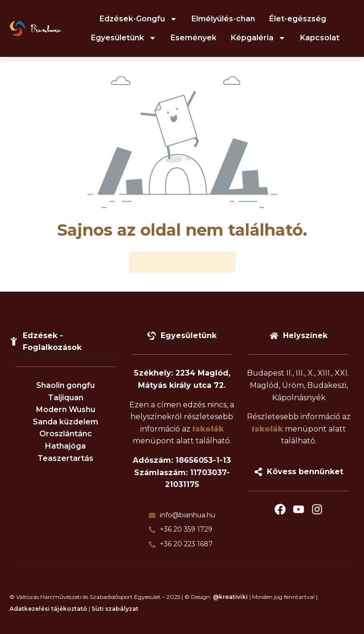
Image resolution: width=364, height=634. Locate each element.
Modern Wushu (66, 410)
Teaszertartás (65, 458)
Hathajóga (65, 446)
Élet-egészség (298, 19)
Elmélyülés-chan (223, 19)
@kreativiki (230, 597)
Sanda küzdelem (65, 422)
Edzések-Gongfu (138, 19)
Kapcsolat (320, 38)
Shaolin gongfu (65, 385)
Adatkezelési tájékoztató (48, 609)
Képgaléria (258, 38)
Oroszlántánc (66, 434)
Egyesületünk (124, 38)
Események (194, 38)
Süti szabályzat (115, 609)
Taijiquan (66, 398)
